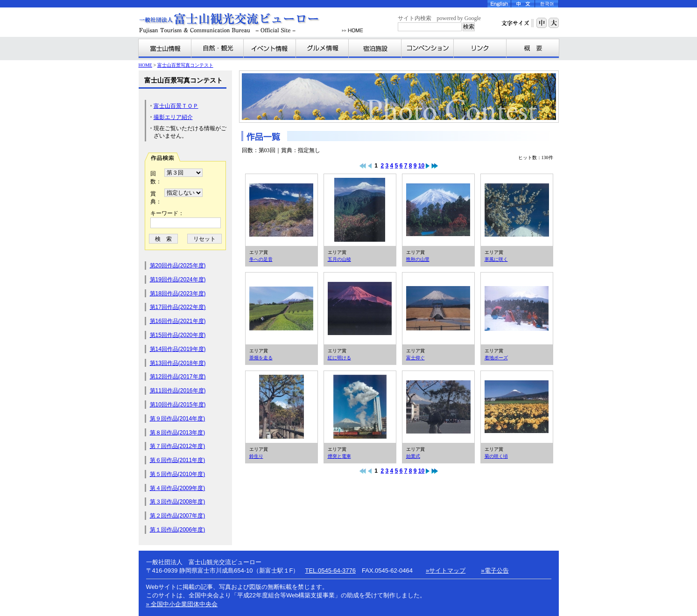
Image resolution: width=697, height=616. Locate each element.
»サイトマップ (446, 570)
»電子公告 (495, 570)
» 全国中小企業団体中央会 (182, 604)
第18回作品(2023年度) (178, 294)
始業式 (438, 407)
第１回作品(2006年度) (178, 530)
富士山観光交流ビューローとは (533, 49)
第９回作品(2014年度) (178, 419)
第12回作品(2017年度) (178, 377)
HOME (352, 31)
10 (421, 166)
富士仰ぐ (438, 308)
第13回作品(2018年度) (178, 363)
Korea (547, 4)
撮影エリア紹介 (173, 117)
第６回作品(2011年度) (178, 460)
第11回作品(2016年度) (178, 391)
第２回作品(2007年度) (178, 516)
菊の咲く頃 (517, 407)
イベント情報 (270, 49)
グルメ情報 (322, 49)
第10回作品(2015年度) (178, 405)
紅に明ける (360, 308)
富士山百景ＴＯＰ (176, 106)
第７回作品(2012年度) (178, 446)
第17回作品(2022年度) (178, 307)
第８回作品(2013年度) (178, 433)
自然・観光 (218, 49)
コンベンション (428, 49)
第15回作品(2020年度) (178, 335)
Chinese (523, 4)
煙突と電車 (360, 407)
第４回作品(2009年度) (178, 488)
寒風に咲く (517, 210)
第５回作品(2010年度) (178, 474)
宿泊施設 (375, 49)
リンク (480, 49)
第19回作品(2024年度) (178, 280)
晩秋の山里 (438, 210)
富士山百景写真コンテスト (185, 65)
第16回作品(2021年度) (178, 321)
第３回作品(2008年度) (178, 502)
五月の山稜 (360, 210)
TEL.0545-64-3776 (330, 570)
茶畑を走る (282, 308)
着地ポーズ (517, 308)
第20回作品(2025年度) (178, 266)
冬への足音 (282, 210)
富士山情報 (165, 49)
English (499, 4)
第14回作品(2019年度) (178, 349)
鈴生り (282, 407)
